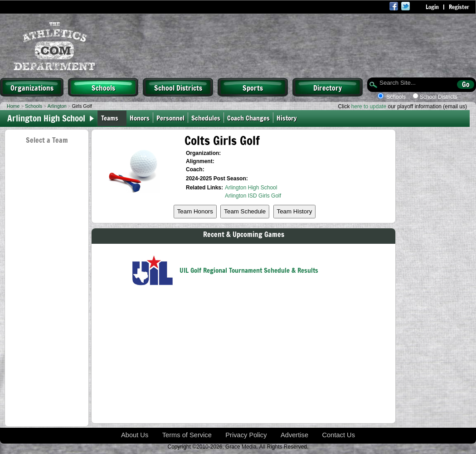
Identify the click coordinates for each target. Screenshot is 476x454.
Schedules (206, 118)
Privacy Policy (246, 435)
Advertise (294, 435)
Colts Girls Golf (222, 140)
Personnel (170, 118)
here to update (369, 106)
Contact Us (339, 435)
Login (432, 7)
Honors (140, 118)
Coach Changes (248, 118)
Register (459, 7)
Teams (110, 118)
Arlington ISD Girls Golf (253, 196)
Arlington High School (251, 188)
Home (13, 106)
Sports (253, 87)
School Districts (178, 87)
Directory (328, 87)
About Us (135, 435)
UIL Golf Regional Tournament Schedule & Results (249, 270)
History (289, 118)
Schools (103, 87)
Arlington (57, 106)
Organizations (32, 87)
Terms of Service (187, 435)
